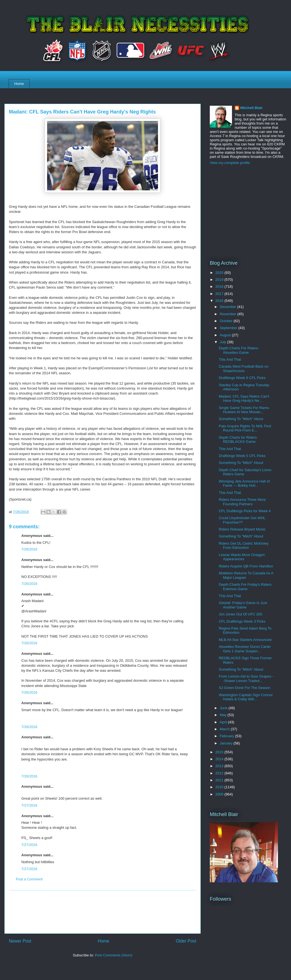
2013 (220, 766)
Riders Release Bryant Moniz (242, 529)
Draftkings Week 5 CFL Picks (242, 456)
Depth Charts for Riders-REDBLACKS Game (238, 440)
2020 (220, 273)
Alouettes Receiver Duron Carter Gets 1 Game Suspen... (245, 649)
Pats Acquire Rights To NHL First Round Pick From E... (245, 428)
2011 (220, 780)
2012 (220, 773)
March (225, 729)
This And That (230, 359)
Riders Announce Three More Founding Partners (242, 502)
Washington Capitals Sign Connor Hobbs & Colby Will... (246, 697)
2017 (220, 294)
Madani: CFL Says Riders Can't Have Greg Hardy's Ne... (244, 399)
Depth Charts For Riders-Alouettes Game (239, 350)
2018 (220, 286)
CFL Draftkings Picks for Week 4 (245, 511)
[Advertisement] (103, 912)
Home (19, 84)
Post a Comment (29, 879)
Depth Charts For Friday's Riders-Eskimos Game (246, 587)
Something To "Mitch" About (241, 419)
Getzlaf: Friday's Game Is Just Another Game (243, 605)
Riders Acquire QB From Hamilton (246, 566)
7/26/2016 (29, 549)
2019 (220, 280)
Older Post (186, 941)
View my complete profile (230, 163)
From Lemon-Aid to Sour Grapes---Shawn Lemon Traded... (246, 679)
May (224, 715)
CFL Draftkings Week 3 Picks (242, 621)
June (224, 708)
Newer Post (20, 941)
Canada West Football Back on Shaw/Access (243, 369)
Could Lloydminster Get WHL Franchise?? (242, 520)
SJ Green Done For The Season (244, 688)
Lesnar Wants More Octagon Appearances (242, 557)
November (229, 314)
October (227, 321)
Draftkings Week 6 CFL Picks (242, 378)
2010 (220, 787)
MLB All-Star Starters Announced (245, 640)
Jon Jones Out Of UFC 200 (240, 614)
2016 (220, 301)
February (228, 736)
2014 (220, 759)
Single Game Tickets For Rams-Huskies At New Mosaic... (244, 410)
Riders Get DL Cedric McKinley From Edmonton (243, 546)
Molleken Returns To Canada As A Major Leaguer (246, 575)
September (229, 328)
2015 (220, 752)
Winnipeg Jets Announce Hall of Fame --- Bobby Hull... (244, 483)
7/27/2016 (29, 805)
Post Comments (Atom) (113, 955)
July (224, 342)
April (224, 722)
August (226, 335)
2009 (220, 794)
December (229, 307)
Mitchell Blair (252, 108)
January (227, 743)
